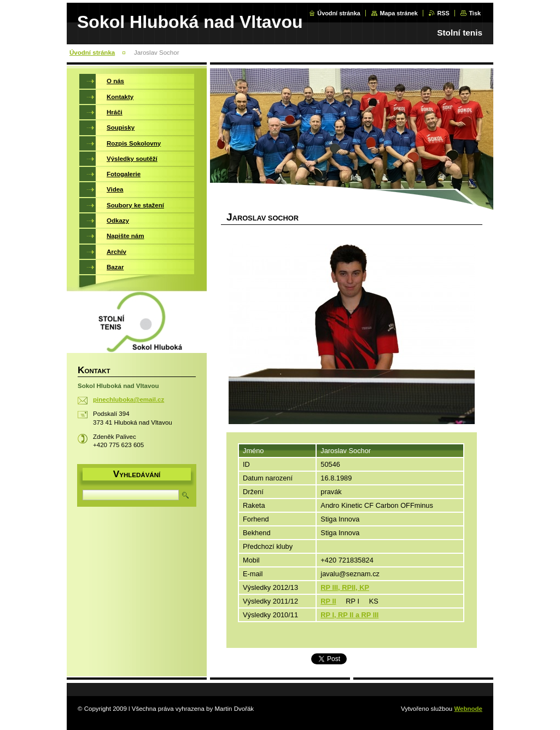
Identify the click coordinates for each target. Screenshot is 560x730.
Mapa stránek (399, 13)
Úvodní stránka (339, 13)
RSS (443, 13)
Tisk (475, 13)
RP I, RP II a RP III (349, 615)
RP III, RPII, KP (345, 587)
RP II (328, 601)
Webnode (468, 709)
